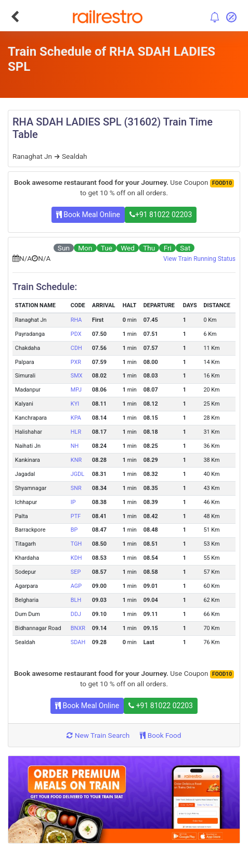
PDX (76, 334)
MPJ (76, 390)
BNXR (78, 628)
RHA (76, 320)
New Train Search (98, 735)
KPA (76, 418)
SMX (77, 376)
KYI (75, 404)
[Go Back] (15, 17)
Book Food (160, 735)
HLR (76, 432)
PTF (76, 516)
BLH (76, 600)
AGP (76, 586)
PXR (76, 362)
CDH (76, 348)
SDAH (78, 642)
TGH (76, 544)
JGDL (77, 474)
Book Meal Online (88, 215)
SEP (76, 572)
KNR (76, 460)
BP (74, 530)
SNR (76, 488)
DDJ (76, 614)
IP (73, 502)
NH (75, 446)
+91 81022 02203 (161, 215)
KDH (76, 558)
